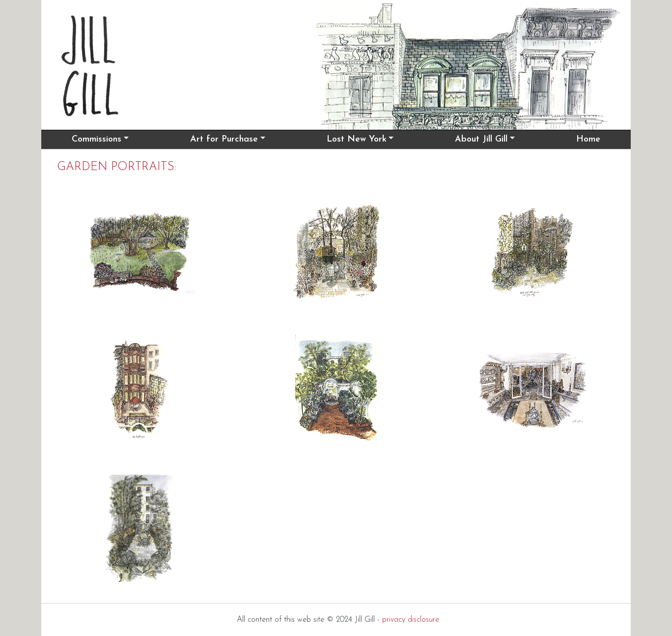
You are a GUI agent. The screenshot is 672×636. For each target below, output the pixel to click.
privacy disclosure (411, 620)
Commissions (97, 139)
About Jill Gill (481, 139)
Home (588, 139)
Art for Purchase (224, 139)
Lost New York (357, 139)
